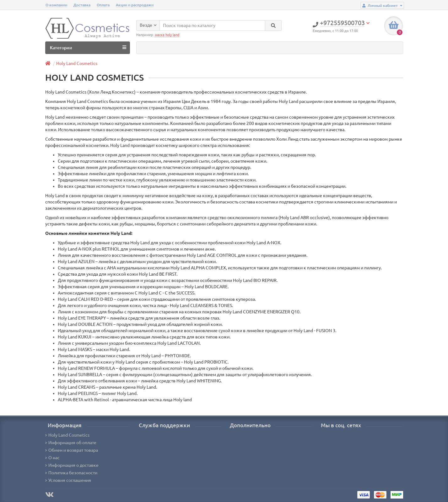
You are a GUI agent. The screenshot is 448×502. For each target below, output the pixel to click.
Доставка (82, 5)
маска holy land (167, 35)
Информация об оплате (71, 443)
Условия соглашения (68, 480)
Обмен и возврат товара (72, 450)
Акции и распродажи (135, 5)
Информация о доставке (72, 465)
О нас (52, 458)
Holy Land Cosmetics (77, 63)
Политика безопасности (71, 473)
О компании (56, 5)
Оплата (103, 5)
